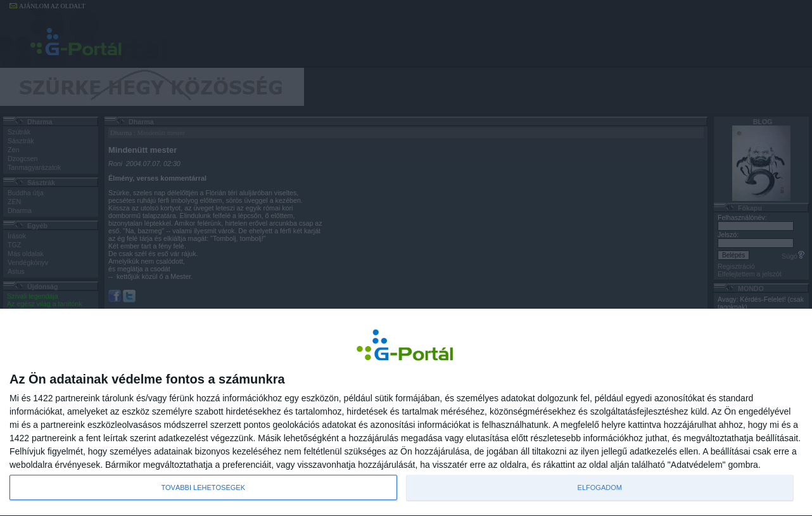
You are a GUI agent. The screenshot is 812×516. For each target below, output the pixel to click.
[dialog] (406, 412)
